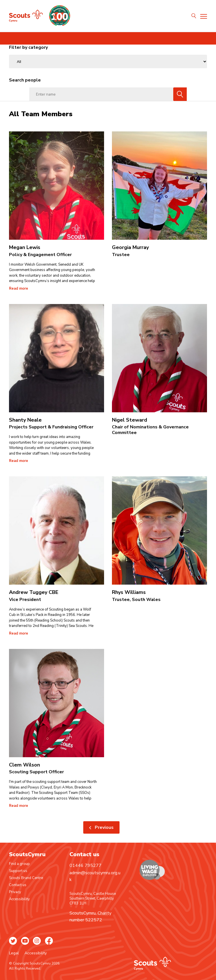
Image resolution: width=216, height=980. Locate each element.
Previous (104, 827)
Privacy (15, 892)
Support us (18, 871)
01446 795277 (85, 866)
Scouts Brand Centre (26, 878)
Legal (14, 953)
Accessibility (19, 899)
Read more (19, 289)
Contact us (18, 885)
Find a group (19, 864)
